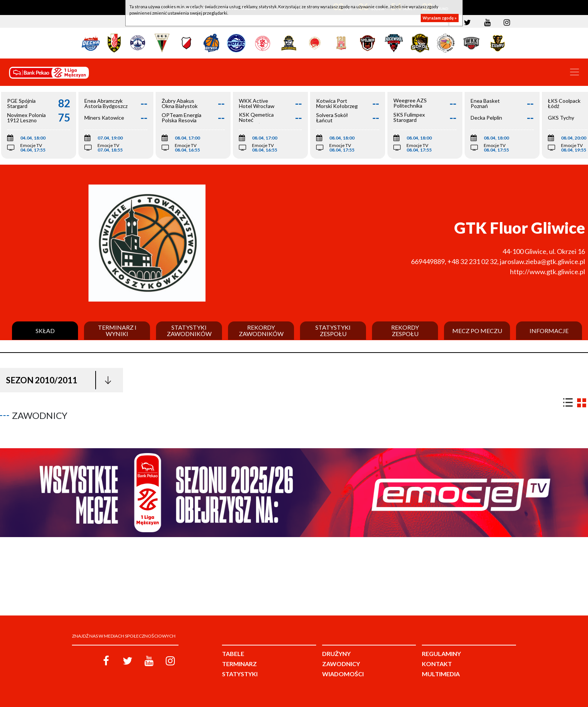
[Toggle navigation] (574, 72)
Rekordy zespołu (405, 331)
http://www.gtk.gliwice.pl (547, 272)
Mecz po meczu (477, 331)
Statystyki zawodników (189, 331)
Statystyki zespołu (333, 331)
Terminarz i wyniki (117, 331)
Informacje (549, 331)
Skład (45, 331)
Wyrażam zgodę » (440, 18)
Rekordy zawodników (261, 331)
